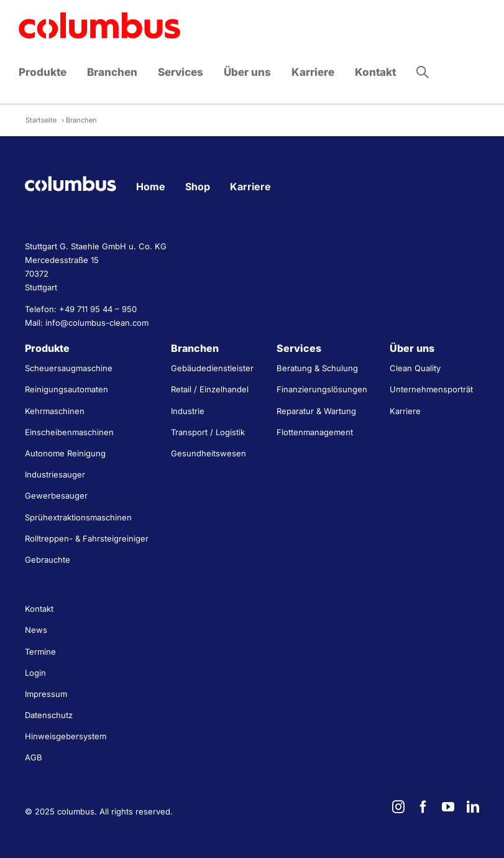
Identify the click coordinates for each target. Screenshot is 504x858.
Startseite (41, 120)
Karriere (250, 187)
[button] (423, 72)
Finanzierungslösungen (322, 389)
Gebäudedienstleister (212, 368)
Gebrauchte (48, 560)
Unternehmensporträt (431, 389)
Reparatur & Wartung (316, 411)
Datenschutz (49, 715)
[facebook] (423, 807)
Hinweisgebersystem (66, 736)
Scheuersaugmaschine (69, 368)
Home (151, 187)
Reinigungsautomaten (66, 389)
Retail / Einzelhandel (210, 389)
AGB (34, 757)
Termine (40, 652)
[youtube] (448, 807)
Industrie (188, 411)
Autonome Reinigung (65, 453)
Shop (198, 187)
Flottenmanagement (315, 432)
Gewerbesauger (56, 496)
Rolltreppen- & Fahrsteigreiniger (87, 538)
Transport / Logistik (208, 432)
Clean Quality (415, 368)
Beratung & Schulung (317, 368)
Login (35, 673)
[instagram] (398, 807)
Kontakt (39, 609)
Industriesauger (55, 474)
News (36, 630)
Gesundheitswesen (208, 453)
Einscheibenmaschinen (69, 432)
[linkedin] (473, 807)
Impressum (46, 694)
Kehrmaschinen (55, 411)
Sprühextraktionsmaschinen (78, 517)
